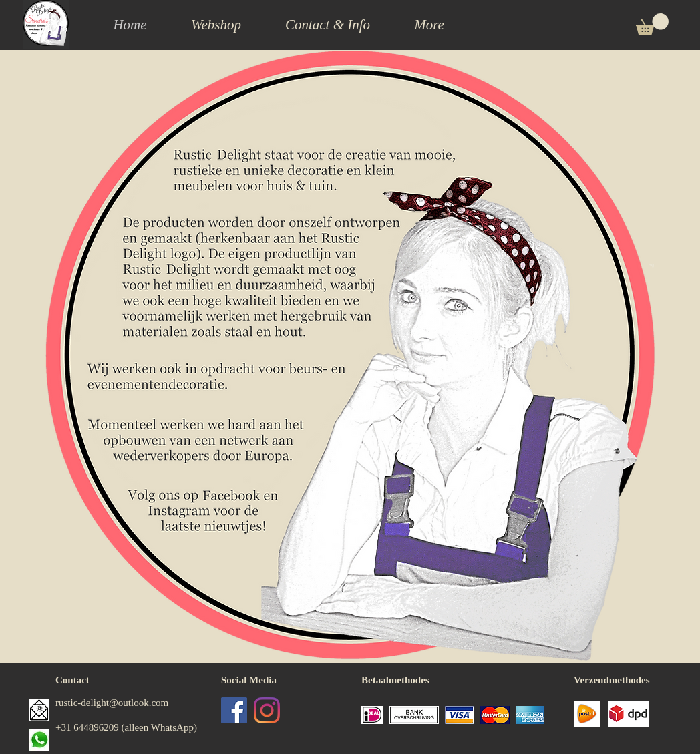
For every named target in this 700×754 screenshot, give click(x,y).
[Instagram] (267, 710)
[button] (328, 25)
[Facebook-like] (271, 746)
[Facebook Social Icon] (234, 710)
